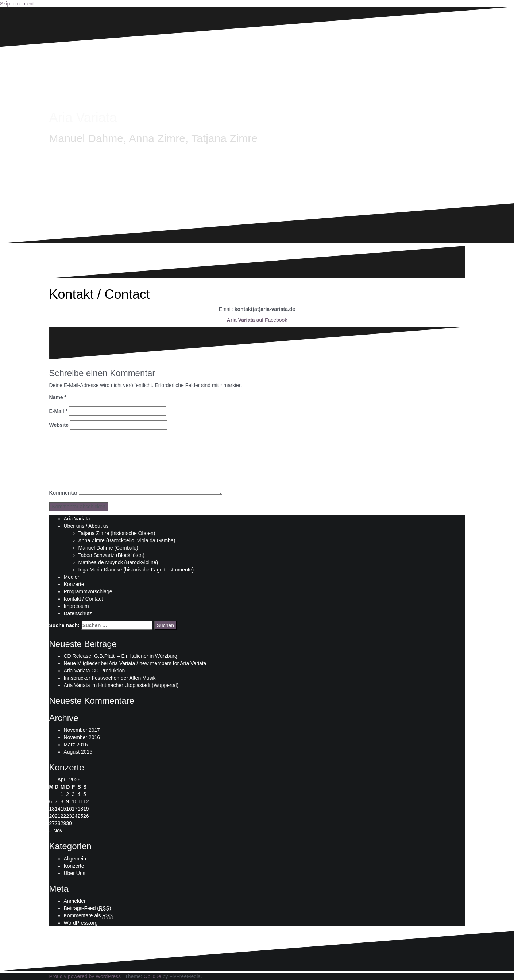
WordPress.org (81, 923)
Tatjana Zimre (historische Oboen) (117, 533)
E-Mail (59, 411)
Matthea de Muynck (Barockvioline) (118, 562)
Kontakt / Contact (83, 599)
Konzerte (74, 584)
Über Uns (75, 873)
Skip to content (17, 4)
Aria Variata (83, 118)
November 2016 (82, 737)
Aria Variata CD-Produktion (94, 671)
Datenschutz (78, 613)
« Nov (56, 831)
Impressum (76, 606)
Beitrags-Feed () (88, 908)
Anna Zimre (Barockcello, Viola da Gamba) (127, 540)
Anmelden (75, 901)
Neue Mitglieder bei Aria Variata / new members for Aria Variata (135, 663)
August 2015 (78, 752)
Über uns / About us (86, 526)
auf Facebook (257, 320)
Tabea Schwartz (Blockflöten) (111, 555)
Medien (72, 577)
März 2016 (76, 745)
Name (58, 397)
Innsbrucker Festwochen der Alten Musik (110, 678)
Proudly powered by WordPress (85, 976)
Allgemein (75, 859)
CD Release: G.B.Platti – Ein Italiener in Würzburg (121, 656)
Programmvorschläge (88, 591)
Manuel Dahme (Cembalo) (108, 548)
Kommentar (63, 493)
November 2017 (82, 730)
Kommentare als (88, 916)
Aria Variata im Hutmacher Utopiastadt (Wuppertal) (121, 685)
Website (59, 425)
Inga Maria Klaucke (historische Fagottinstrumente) (136, 570)
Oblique (152, 976)
